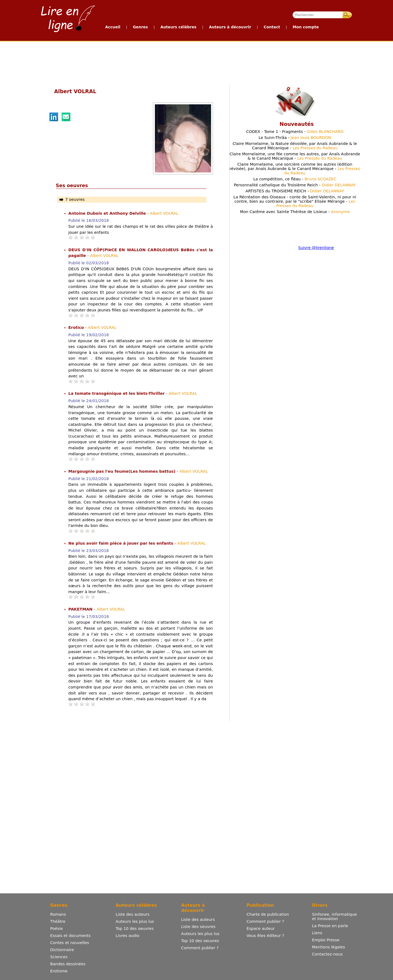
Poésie (56, 929)
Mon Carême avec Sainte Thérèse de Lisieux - (295, 212)
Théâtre (58, 921)
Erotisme (59, 971)
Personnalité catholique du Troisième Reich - (295, 185)
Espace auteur (261, 929)
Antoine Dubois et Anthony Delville (108, 213)
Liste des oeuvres (198, 927)
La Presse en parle (330, 926)
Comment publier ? (200, 948)
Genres (140, 27)
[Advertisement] (196, 62)
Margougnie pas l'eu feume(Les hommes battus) (123, 471)
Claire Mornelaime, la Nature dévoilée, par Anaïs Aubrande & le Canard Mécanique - (295, 146)
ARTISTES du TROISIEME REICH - (295, 191)
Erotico (77, 327)
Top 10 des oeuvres (135, 929)
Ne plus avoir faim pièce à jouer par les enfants (122, 543)
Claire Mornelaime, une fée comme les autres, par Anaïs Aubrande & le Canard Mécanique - (295, 156)
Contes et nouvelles (70, 943)
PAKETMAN (81, 609)
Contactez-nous (327, 954)
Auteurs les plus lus (135, 921)
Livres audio (127, 936)
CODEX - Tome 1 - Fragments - (295, 132)
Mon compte (306, 27)
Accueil (113, 27)
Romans (58, 914)
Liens (317, 933)
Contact (272, 27)
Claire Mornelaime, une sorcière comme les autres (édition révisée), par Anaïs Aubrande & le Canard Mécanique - (295, 169)
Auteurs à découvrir (230, 27)
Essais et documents (70, 936)
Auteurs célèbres (178, 27)
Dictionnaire (62, 950)
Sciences (59, 957)
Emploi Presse (326, 940)
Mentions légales (328, 947)
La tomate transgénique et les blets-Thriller (117, 393)
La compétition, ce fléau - (295, 179)
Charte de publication (268, 914)
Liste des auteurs (133, 914)
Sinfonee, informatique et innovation (334, 917)
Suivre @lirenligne (316, 248)
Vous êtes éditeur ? (265, 936)
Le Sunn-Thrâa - (295, 138)
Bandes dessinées (68, 964)
